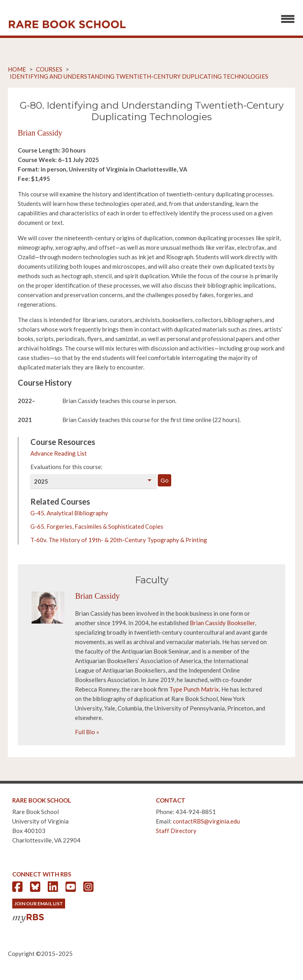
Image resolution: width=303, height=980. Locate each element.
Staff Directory (176, 831)
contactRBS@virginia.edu (206, 821)
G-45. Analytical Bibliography (69, 513)
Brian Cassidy (40, 133)
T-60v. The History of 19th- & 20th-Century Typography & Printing (119, 540)
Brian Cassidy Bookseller (222, 623)
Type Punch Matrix (194, 689)
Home (17, 69)
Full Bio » (87, 732)
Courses (49, 69)
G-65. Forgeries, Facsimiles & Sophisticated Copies (97, 526)
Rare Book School (67, 24)
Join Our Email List (39, 904)
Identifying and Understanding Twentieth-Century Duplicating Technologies (139, 76)
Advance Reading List (59, 453)
